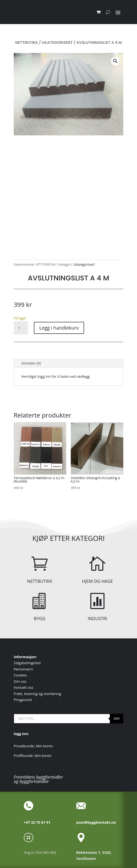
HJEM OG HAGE (97, 581)
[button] (115, 61)
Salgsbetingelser (27, 663)
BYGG (40, 618)
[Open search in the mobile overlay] (68, 719)
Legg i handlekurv (59, 328)
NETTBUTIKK (40, 581)
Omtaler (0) (31, 363)
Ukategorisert (57, 43)
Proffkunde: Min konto (33, 755)
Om (17, 681)
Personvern (23, 669)
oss (23, 681)
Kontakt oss (24, 687)
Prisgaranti (23, 700)
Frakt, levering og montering (37, 694)
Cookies (20, 675)
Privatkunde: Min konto (33, 746)
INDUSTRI (97, 618)
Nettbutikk (27, 43)
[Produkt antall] (21, 328)
